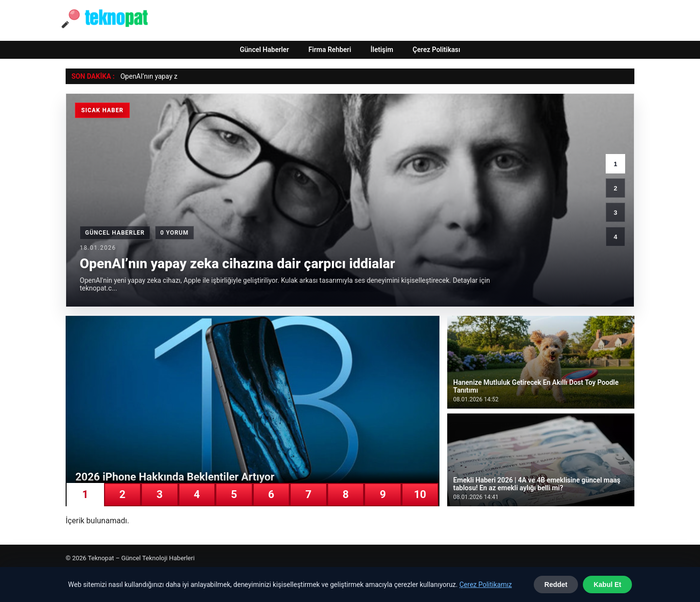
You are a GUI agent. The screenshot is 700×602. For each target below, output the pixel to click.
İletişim (382, 50)
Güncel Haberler (264, 50)
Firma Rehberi (330, 50)
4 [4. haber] (615, 237)
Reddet (556, 585)
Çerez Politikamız (486, 585)
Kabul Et (607, 585)
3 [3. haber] (615, 213)
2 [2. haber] (615, 188)
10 (420, 494)
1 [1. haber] (615, 164)
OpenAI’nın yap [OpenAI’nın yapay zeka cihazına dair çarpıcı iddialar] (143, 76)
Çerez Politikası (437, 50)
